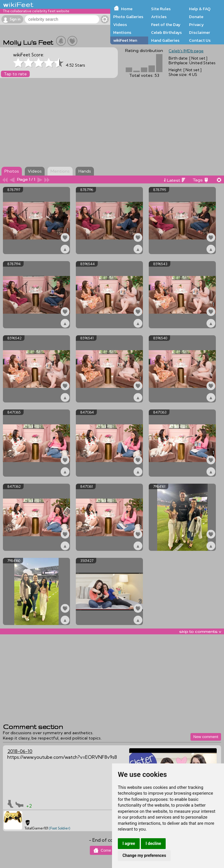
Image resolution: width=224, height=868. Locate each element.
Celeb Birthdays (166, 32)
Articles (159, 17)
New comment (206, 737)
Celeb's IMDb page (186, 51)
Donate (196, 17)
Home (127, 9)
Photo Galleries (128, 17)
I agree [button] (129, 843)
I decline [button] (153, 843)
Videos (120, 25)
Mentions (122, 32)
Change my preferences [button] (144, 855)
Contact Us (200, 40)
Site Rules (161, 9)
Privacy (196, 25)
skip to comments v (200, 631)
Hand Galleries (165, 40)
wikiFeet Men (125, 40)
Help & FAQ (200, 9)
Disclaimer (199, 32)
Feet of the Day (166, 25)
